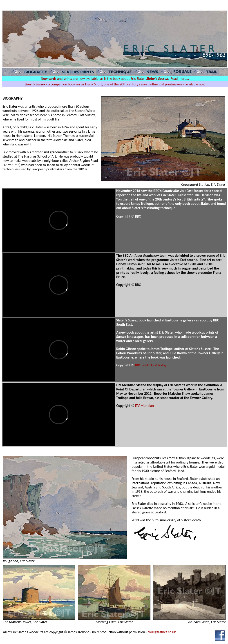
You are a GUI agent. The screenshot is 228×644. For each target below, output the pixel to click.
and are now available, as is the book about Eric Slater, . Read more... (115, 79)
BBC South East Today (151, 365)
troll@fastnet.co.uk (162, 632)
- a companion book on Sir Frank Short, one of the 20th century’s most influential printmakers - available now (115, 84)
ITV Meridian (145, 406)
